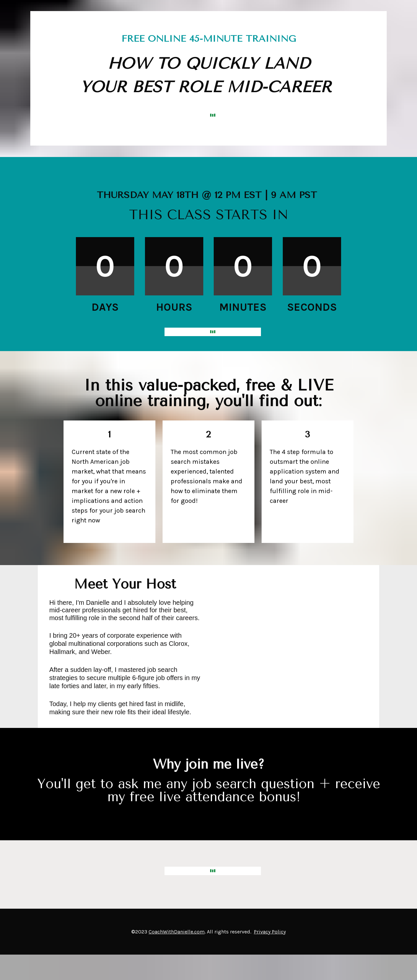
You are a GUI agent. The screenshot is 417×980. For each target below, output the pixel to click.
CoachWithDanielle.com (177, 932)
